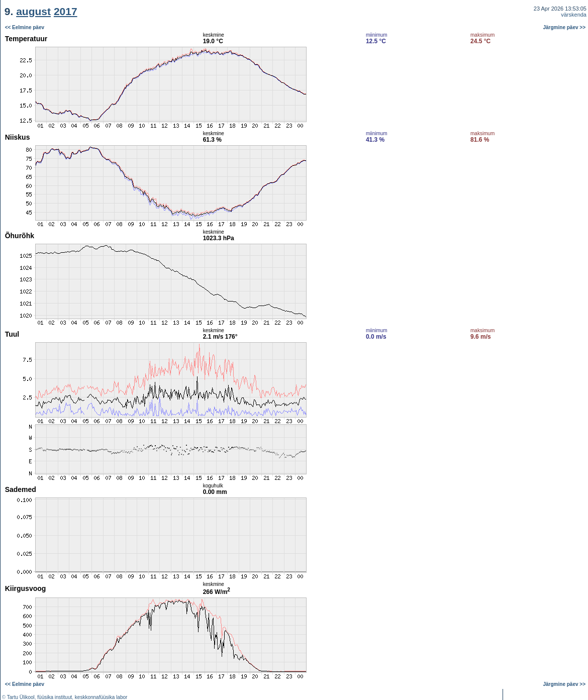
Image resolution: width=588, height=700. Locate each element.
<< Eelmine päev (25, 27)
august (33, 11)
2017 (66, 11)
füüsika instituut (55, 697)
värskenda (574, 15)
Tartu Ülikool (21, 697)
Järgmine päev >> (565, 27)
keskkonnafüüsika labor (101, 697)
